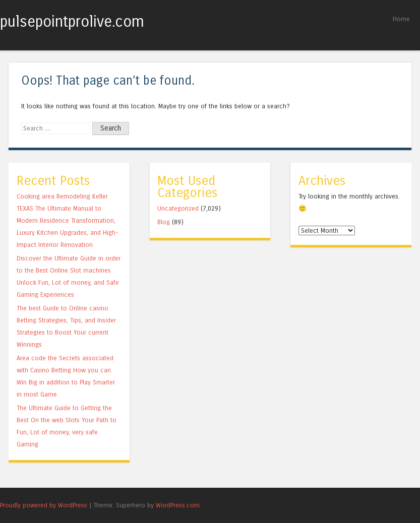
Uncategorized (178, 208)
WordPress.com (178, 505)
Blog (164, 222)
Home (401, 19)
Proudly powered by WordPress (44, 505)
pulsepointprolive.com (72, 22)
